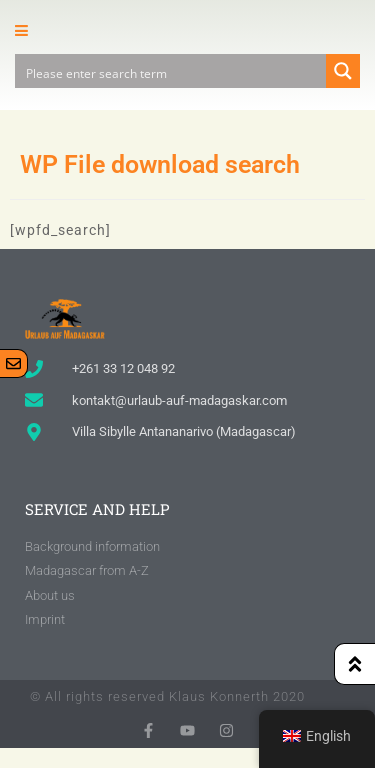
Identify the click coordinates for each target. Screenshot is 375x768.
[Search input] (171, 71)
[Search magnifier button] (343, 71)
